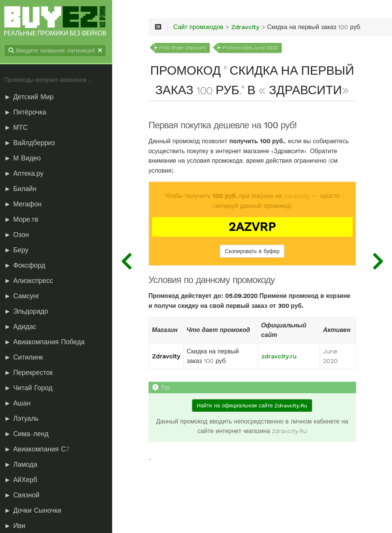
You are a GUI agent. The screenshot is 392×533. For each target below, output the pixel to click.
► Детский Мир (31, 97)
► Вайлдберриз (31, 143)
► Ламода (23, 465)
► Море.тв (23, 220)
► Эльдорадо (28, 312)
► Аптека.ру (26, 174)
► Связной (24, 495)
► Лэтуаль (23, 419)
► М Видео (24, 159)
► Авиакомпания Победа (46, 342)
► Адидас (22, 327)
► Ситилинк (25, 358)
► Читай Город (30, 388)
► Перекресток (30, 373)
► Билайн (22, 189)
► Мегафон (25, 204)
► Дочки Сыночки (35, 511)
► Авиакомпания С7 (39, 450)
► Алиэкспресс (31, 281)
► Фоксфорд (27, 266)
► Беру (18, 250)
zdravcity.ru (279, 376)
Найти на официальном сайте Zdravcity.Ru (253, 425)
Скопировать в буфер (254, 271)
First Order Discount (186, 48)
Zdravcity (248, 28)
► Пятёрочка (27, 113)
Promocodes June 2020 (253, 48)
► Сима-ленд (28, 434)
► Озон (18, 235)
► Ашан (19, 404)
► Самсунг (24, 296)
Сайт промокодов (202, 28)
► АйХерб (23, 480)
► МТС (18, 128)
